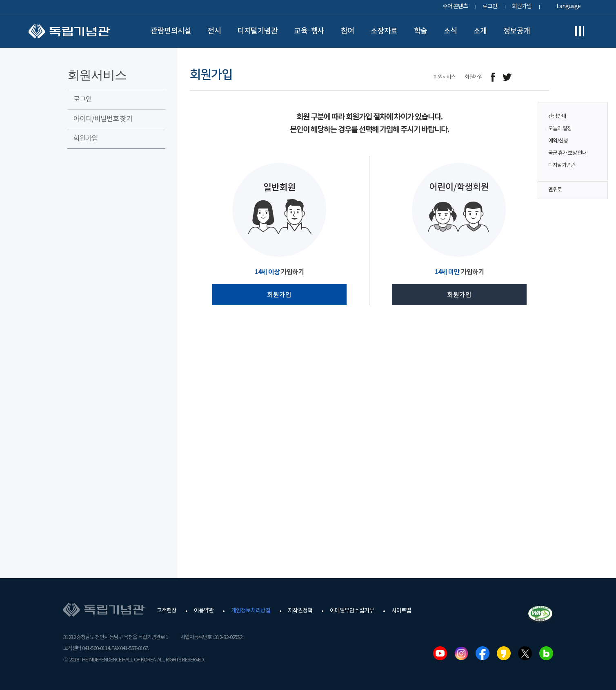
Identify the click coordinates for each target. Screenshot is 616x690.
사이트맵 (401, 611)
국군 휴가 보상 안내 (567, 153)
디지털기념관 (257, 31)
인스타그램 (461, 653)
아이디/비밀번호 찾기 (103, 119)
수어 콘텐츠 (455, 7)
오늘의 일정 (560, 129)
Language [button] (568, 7)
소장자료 (384, 31)
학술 (421, 31)
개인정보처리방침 (251, 611)
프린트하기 (544, 77)
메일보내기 (526, 77)
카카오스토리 (504, 653)
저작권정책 (300, 611)
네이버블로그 (546, 653)
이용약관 (204, 611)
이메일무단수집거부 (352, 611)
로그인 (490, 7)
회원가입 (522, 7)
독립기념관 (69, 31)
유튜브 (440, 653)
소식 (450, 31)
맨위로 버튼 (597, 190)
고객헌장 (167, 611)
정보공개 (517, 31)
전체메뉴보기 (579, 31)
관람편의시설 (171, 31)
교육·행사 (309, 31)
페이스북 (483, 653)
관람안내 (557, 116)
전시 (214, 31)
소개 (480, 31)
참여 (348, 31)
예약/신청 (558, 141)
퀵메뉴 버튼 (597, 135)
